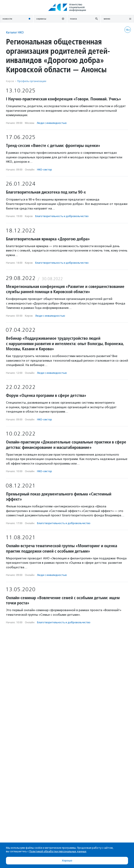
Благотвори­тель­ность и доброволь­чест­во (62, 216)
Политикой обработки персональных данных (58, 851)
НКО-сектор (45, 170)
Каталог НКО (15, 32)
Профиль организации (32, 81)
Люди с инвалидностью (52, 123)
